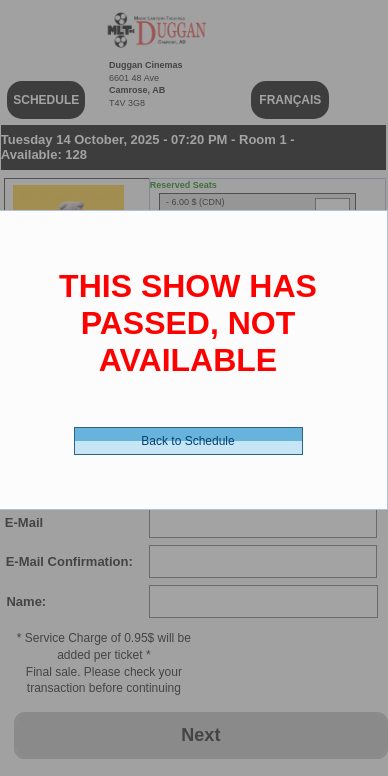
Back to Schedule (187, 441)
